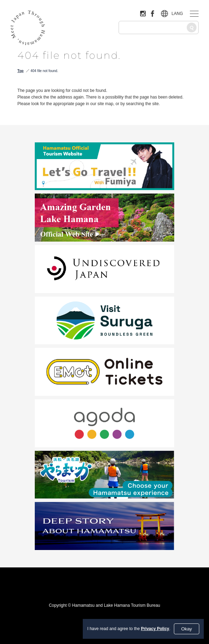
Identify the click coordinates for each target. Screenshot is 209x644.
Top (21, 71)
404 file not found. (45, 71)
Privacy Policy (155, 629)
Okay (187, 629)
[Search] (192, 28)
